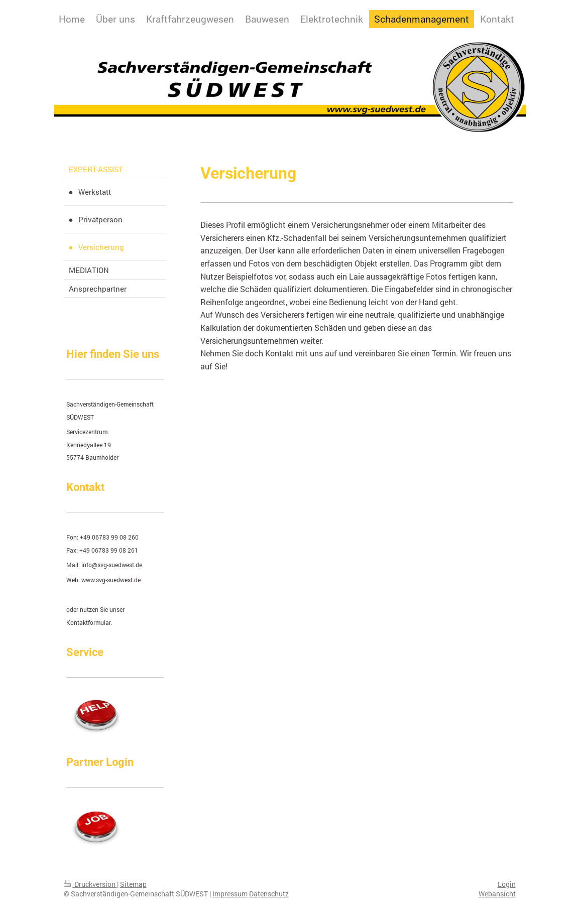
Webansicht (497, 894)
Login (507, 884)
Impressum (230, 894)
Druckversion (90, 884)
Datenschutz (269, 894)
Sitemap (133, 884)
